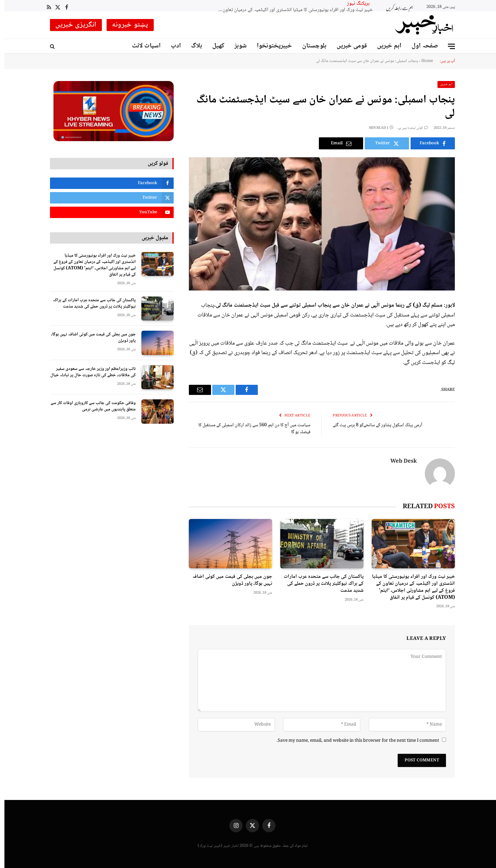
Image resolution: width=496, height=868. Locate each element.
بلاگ (192, 46)
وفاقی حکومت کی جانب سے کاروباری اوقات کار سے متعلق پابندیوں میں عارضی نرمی (89, 406)
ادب (171, 46)
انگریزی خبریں (71, 25)
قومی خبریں (347, 46)
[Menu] (447, 46)
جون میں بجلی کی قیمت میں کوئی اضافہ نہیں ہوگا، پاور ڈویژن (228, 580)
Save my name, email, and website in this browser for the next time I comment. (353, 741)
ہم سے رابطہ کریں (395, 7)
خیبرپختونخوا (270, 46)
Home (423, 61)
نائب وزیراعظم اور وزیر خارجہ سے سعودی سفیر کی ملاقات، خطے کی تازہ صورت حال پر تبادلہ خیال (89, 372)
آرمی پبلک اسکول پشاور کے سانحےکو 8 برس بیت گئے (373, 425)
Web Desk (399, 462)
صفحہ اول (420, 46)
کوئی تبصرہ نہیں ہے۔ (408, 128)
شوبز (236, 46)
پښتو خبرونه (126, 25)
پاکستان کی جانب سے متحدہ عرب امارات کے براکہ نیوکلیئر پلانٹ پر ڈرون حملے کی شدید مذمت (319, 584)
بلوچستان (310, 46)
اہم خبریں (385, 46)
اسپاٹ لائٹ (142, 46)
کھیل (214, 46)
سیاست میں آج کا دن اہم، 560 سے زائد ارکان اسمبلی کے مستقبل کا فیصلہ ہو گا (250, 429)
